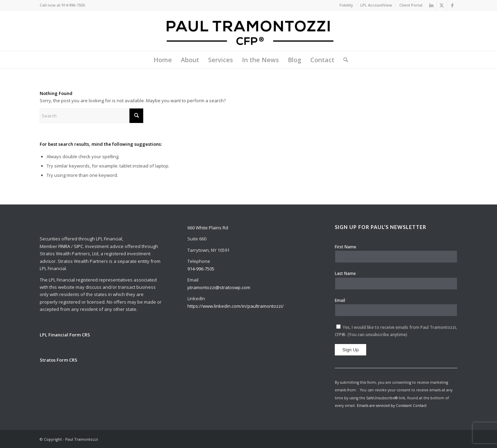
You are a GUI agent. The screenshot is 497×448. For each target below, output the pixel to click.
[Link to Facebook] (452, 5)
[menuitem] (347, 5)
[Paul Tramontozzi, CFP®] (248, 31)
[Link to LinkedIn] (431, 5)
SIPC (79, 246)
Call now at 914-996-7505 (62, 5)
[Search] (343, 60)
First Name (347, 247)
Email (342, 300)
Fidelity (346, 5)
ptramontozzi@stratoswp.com (219, 287)
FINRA (64, 246)
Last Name (347, 273)
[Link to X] (442, 5)
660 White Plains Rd (208, 228)
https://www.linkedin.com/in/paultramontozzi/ (236, 306)
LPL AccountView (376, 5)
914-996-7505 (201, 269)
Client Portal (411, 5)
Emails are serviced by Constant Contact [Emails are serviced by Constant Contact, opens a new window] (392, 406)
